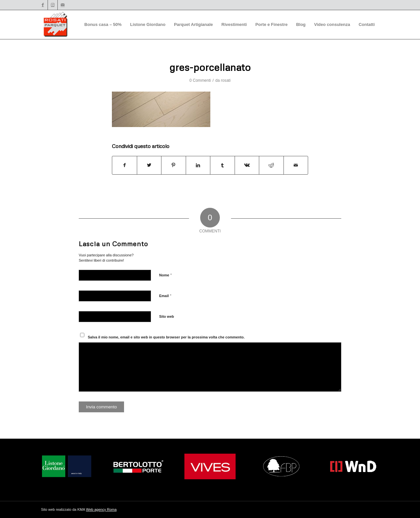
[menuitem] (103, 25)
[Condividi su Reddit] (271, 165)
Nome (166, 275)
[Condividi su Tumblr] (222, 165)
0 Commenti (200, 80)
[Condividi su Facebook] (125, 165)
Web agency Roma (101, 509)
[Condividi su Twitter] (149, 165)
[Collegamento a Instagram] (53, 5)
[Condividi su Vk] (247, 165)
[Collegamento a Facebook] (43, 5)
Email (165, 296)
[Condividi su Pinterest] (174, 165)
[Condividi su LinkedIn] (198, 165)
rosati (226, 80)
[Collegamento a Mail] (63, 5)
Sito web (167, 316)
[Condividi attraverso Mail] (296, 165)
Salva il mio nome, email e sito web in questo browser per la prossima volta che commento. (166, 337)
